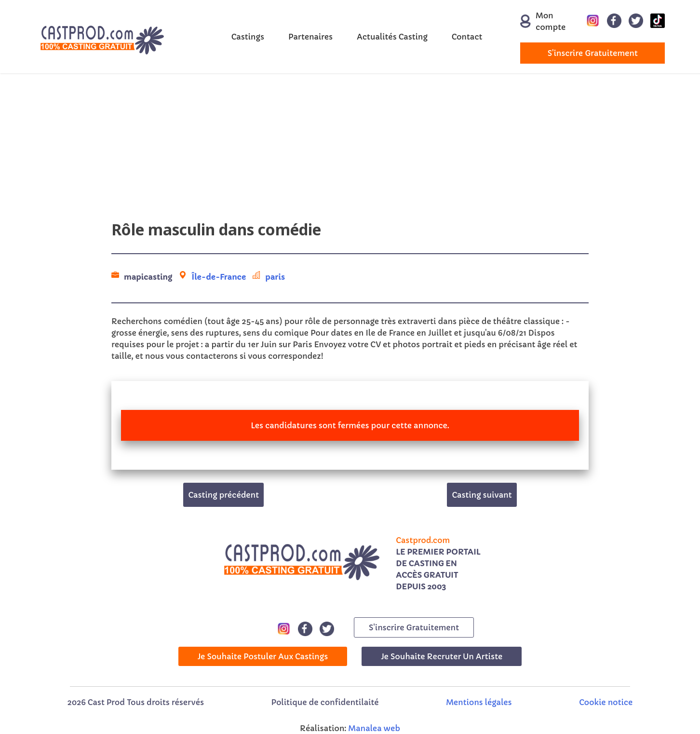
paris (275, 277)
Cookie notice (606, 702)
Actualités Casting (392, 37)
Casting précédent (223, 495)
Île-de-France (219, 277)
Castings (248, 37)
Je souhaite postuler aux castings (263, 656)
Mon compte (538, 21)
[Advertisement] (350, 150)
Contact (467, 37)
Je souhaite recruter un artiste (442, 656)
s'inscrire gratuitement (593, 53)
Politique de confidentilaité (325, 702)
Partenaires (310, 37)
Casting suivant (482, 495)
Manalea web (374, 728)
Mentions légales (479, 702)
